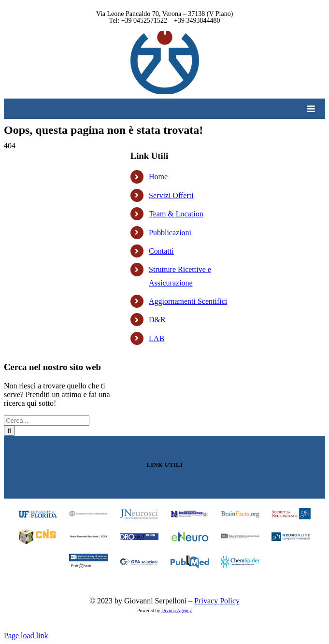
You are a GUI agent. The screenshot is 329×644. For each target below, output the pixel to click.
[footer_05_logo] (240, 514)
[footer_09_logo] (139, 537)
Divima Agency (177, 610)
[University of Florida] (38, 512)
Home (158, 177)
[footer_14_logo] (139, 562)
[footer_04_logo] (190, 514)
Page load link (26, 636)
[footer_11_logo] (240, 537)
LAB (157, 338)
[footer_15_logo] (190, 558)
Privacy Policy (217, 601)
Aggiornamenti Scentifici (188, 301)
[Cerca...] (47, 421)
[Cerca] (9, 431)
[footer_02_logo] (89, 514)
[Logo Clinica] (165, 35)
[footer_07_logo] (38, 533)
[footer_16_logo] (240, 558)
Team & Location (176, 214)
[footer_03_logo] (139, 512)
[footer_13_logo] (89, 557)
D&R (157, 320)
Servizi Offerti (171, 195)
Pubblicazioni (170, 233)
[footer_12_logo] (291, 536)
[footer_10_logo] (190, 535)
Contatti (161, 251)
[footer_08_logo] (89, 537)
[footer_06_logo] (291, 512)
